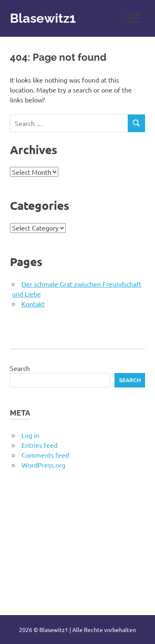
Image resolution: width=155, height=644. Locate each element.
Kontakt (33, 304)
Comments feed (45, 455)
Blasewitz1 (44, 18)
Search (20, 368)
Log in (30, 435)
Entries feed (39, 445)
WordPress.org (43, 465)
